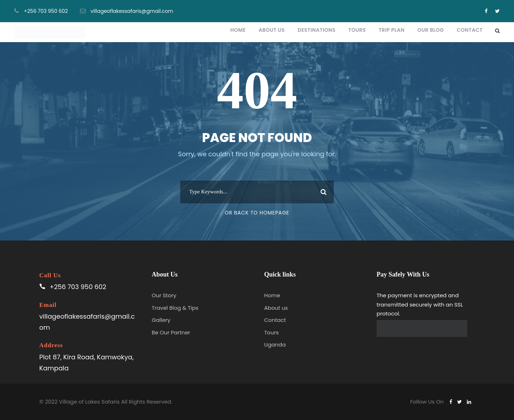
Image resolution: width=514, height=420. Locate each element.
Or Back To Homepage (257, 213)
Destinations (317, 30)
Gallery (161, 320)
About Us (271, 30)
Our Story (164, 295)
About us (276, 308)
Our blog (430, 30)
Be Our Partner (171, 332)
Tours (357, 30)
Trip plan (392, 30)
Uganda (275, 345)
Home (238, 30)
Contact (470, 30)
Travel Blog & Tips (175, 308)
